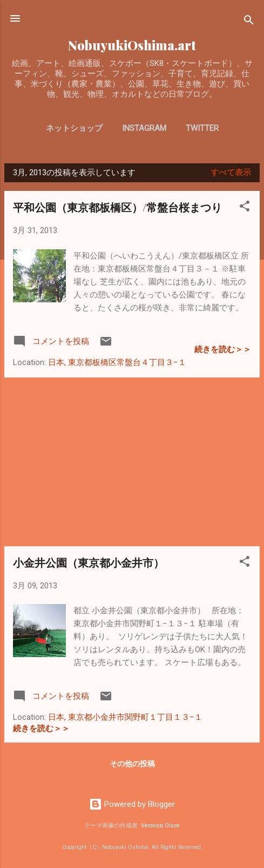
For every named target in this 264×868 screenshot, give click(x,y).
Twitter (202, 128)
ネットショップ (74, 128)
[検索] (249, 22)
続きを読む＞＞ (223, 349)
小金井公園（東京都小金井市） (89, 562)
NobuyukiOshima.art (132, 45)
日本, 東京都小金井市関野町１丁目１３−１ (125, 717)
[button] (245, 208)
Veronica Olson (160, 826)
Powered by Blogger (132, 804)
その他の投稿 (132, 764)
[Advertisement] (132, 462)
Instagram (144, 128)
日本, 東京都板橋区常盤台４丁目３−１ (117, 362)
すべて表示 (231, 173)
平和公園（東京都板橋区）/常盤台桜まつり (117, 207)
